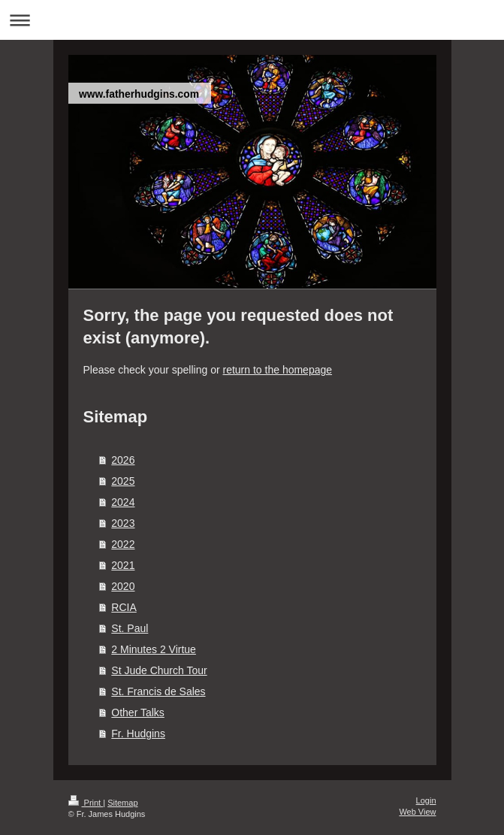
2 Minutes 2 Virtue (154, 649)
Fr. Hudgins (138, 734)
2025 (123, 481)
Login (426, 800)
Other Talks (138, 712)
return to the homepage (278, 370)
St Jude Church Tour (159, 670)
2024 (123, 502)
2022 (123, 544)
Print (86, 803)
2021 (123, 565)
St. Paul (130, 628)
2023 (123, 523)
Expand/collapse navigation (252, 20)
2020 (123, 586)
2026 (123, 460)
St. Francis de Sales (158, 691)
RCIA (124, 607)
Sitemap (122, 803)
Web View (417, 812)
